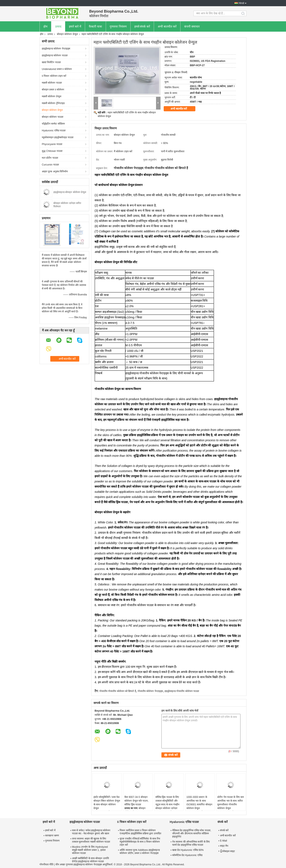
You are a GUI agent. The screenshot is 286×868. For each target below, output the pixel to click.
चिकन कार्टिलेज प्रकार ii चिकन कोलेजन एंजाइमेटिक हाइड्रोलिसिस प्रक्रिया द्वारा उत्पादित (140, 832)
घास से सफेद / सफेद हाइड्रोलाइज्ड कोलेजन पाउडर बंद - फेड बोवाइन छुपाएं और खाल (91, 832)
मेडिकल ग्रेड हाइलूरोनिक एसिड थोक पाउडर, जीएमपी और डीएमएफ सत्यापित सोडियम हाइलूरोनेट (192, 833)
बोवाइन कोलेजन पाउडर (53, 117)
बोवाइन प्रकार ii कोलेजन (53, 90)
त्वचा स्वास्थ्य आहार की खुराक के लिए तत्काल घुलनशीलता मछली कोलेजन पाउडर (91, 840)
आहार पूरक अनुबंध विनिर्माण (55, 171)
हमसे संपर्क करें (142, 26)
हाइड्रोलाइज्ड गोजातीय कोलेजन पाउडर (182, 691)
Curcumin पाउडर (50, 165)
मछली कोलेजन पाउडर (52, 83)
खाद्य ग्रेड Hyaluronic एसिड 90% (188, 850)
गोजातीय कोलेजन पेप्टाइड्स (150, 691)
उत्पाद (58, 26)
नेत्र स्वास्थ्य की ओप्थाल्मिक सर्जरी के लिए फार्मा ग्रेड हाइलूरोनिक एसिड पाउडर (191, 843)
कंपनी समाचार (192, 26)
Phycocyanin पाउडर (52, 144)
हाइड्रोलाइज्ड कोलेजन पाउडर (55, 55)
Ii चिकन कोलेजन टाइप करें (54, 76)
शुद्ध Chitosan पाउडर (52, 151)
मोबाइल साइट (227, 851)
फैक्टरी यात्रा (95, 26)
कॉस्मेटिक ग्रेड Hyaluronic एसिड (187, 855)
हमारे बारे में (75, 26)
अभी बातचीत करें (167, 26)
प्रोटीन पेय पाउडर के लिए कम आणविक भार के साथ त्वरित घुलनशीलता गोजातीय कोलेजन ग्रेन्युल (231, 803)
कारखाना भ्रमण (52, 836)
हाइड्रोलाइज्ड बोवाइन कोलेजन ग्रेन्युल (70, 192)
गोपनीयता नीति (46, 864)
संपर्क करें (224, 830)
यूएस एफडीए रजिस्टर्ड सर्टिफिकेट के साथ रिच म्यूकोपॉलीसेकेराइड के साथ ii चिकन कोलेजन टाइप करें (140, 842)
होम (45, 26)
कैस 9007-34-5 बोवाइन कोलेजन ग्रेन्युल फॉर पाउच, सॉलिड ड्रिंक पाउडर (136, 801)
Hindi (241, 3)
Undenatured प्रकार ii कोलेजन (57, 69)
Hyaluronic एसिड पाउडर (54, 131)
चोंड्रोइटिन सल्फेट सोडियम (53, 124)
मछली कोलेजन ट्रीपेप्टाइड (53, 103)
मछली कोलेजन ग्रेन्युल (52, 96)
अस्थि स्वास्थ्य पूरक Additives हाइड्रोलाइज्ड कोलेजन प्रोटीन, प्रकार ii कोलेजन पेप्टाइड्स (140, 852)
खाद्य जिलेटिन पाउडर (51, 62)
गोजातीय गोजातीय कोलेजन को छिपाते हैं (118, 691)
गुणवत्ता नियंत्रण (118, 26)
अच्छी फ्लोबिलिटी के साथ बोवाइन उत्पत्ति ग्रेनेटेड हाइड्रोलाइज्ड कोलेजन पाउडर (90, 860)
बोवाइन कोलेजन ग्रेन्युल (67, 34)
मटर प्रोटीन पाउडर (50, 158)
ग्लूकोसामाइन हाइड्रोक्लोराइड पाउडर (58, 137)
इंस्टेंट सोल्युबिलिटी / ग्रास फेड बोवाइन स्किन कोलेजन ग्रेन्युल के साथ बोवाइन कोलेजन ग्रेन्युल (107, 803)
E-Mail (224, 841)
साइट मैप (224, 846)
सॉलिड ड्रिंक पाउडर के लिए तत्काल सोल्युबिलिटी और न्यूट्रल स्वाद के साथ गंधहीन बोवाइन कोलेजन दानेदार (167, 803)
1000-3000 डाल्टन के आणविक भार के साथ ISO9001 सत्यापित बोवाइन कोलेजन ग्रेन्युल (199, 803)
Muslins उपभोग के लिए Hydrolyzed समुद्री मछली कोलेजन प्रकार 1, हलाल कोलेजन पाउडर (90, 850)
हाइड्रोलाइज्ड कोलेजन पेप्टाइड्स (56, 49)
